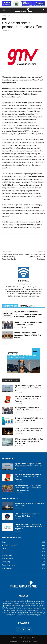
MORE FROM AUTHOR (27, 306)
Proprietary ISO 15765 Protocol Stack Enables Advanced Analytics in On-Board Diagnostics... (29, 527)
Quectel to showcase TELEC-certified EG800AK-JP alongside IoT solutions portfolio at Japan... (28, 488)
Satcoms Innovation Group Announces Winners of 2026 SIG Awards (27, 335)
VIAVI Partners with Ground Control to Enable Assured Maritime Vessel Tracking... (28, 399)
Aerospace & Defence (11, 380)
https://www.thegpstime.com (24, 284)
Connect (15, 638)
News (10, 16)
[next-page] (7, 343)
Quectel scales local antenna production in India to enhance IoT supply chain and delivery (28, 314)
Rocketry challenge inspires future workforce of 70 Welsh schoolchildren (28, 325)
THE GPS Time (23, 281)
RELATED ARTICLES (10, 306)
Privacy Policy (31, 638)
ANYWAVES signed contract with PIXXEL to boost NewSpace (35, 257)
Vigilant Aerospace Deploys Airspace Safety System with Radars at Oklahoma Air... (29, 388)
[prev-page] (4, 343)
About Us (22, 638)
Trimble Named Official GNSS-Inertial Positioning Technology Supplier (13, 257)
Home (4, 16)
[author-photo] (24, 278)
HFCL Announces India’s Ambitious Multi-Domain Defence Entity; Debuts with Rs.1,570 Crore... (29, 441)
